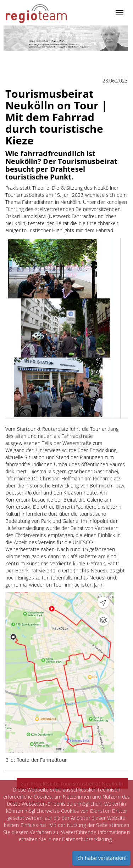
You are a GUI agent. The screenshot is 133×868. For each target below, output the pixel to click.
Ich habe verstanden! (101, 858)
